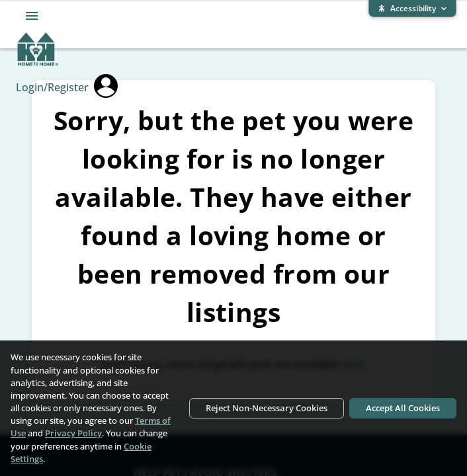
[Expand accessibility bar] (412, 9)
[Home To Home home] (38, 64)
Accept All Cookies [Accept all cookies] (403, 408)
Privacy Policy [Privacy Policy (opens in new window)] (73, 433)
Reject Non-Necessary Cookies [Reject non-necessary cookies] (267, 408)
